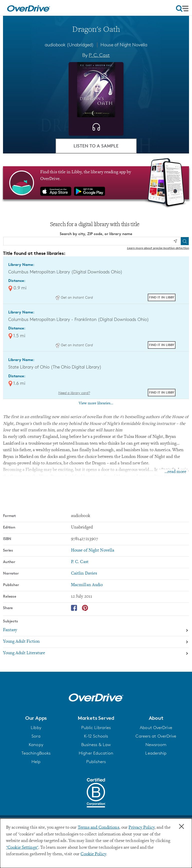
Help (36, 762)
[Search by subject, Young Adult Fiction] (96, 642)
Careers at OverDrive (156, 736)
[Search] (185, 241)
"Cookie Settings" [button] (22, 848)
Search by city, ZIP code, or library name (96, 234)
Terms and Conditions (98, 828)
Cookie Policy (93, 854)
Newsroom (156, 745)
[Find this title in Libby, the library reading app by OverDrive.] (96, 183)
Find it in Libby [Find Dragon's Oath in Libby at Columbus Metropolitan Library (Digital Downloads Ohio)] (162, 297)
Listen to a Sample (96, 146)
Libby (36, 728)
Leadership (156, 753)
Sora (36, 736)
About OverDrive (156, 728)
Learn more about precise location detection (158, 248)
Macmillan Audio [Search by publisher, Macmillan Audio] (87, 585)
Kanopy (36, 745)
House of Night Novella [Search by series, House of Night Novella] (93, 551)
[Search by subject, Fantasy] (96, 631)
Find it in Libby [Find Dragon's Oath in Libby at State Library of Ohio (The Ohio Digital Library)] (162, 392)
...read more (175, 472)
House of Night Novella (124, 45)
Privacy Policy (141, 828)
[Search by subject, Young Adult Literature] (96, 653)
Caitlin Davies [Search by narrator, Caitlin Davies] (84, 574)
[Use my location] (175, 241)
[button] (36, 718)
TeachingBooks (36, 753)
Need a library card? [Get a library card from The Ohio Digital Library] (74, 393)
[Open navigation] (182, 9)
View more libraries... (96, 403)
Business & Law (96, 745)
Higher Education (96, 753)
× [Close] (181, 827)
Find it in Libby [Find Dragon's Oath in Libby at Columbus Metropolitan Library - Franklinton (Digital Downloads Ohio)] (162, 345)
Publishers (96, 762)
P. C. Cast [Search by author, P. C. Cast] (99, 55)
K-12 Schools (96, 736)
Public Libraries (96, 728)
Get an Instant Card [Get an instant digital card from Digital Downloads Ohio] (74, 297)
